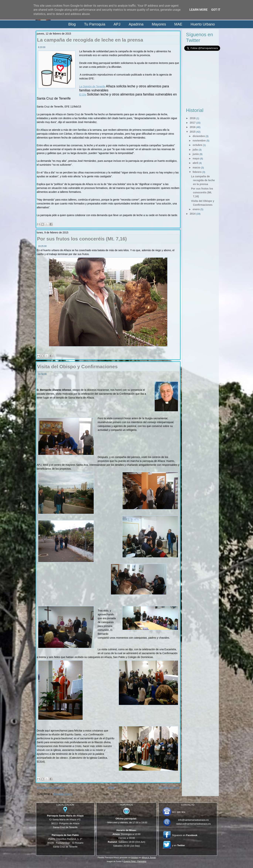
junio (196, 154)
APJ (117, 24)
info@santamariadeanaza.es (193, 820)
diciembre (199, 136)
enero (196, 209)
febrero (197, 172)
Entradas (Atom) (63, 794)
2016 (193, 127)
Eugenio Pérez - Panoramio (135, 861)
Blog (72, 24)
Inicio (111, 787)
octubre (197, 145)
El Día (83, 95)
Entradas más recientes (50, 787)
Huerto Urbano (203, 24)
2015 (193, 132)
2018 (193, 118)
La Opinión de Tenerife (92, 86)
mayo (196, 158)
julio (195, 150)
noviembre (199, 141)
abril (195, 163)
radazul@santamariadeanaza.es (193, 824)
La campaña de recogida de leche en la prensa (90, 40)
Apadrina (136, 24)
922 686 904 (179, 812)
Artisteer (135, 858)
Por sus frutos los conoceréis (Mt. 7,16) (82, 239)
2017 (193, 123)
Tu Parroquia (95, 24)
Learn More (198, 10)
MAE (178, 24)
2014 (193, 214)
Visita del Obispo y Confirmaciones (77, 367)
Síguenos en (185, 835)
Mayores (159, 24)
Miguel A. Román (149, 858)
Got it (216, 10)
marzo (196, 168)
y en (179, 845)
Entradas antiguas (169, 787)
